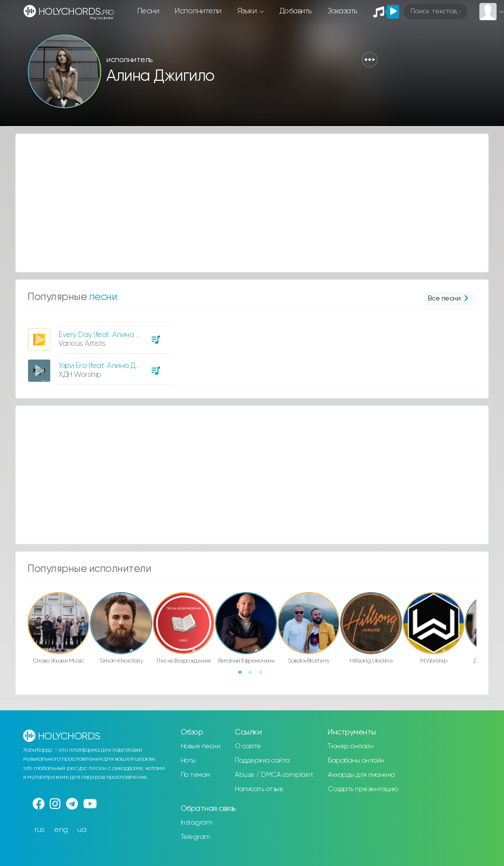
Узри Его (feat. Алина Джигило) (110, 366)
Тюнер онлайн (350, 746)
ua (82, 830)
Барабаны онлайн (356, 761)
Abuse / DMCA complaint (274, 775)
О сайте (248, 746)
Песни (148, 11)
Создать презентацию (363, 789)
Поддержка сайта (262, 761)
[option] (97, 351)
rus (40, 830)
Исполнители (198, 11)
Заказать (342, 11)
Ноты (188, 761)
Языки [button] (248, 11)
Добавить (296, 11)
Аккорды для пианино (361, 775)
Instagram (197, 823)
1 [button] (243, 675)
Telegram (195, 837)
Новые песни (201, 746)
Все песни (449, 299)
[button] (370, 60)
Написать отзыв (259, 789)
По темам (195, 775)
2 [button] (253, 675)
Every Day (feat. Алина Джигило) (113, 335)
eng (61, 830)
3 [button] (264, 675)
